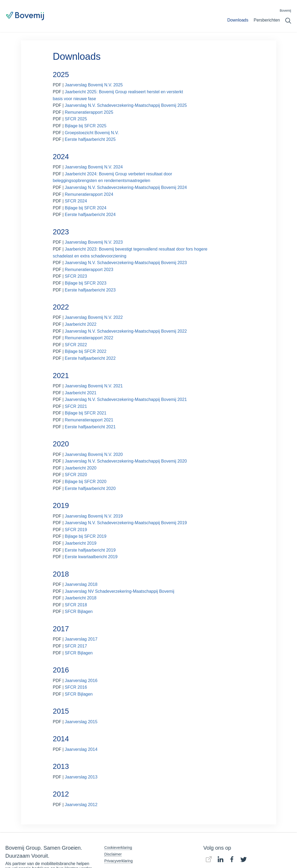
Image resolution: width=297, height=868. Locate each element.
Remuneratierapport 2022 (89, 338)
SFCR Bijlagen (79, 611)
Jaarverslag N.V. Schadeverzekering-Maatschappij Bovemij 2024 (127, 187)
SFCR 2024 (76, 201)
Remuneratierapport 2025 (89, 112)
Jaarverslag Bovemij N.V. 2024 (94, 167)
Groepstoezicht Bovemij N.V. (92, 133)
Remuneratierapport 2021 (89, 420)
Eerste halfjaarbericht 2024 (90, 215)
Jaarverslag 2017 (81, 639)
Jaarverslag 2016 (81, 681)
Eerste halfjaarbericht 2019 (90, 550)
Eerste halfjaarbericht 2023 (90, 290)
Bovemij (285, 11)
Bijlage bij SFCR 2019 (86, 536)
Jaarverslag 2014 (81, 749)
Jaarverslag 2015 (81, 722)
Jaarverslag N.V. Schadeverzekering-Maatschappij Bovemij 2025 (126, 105)
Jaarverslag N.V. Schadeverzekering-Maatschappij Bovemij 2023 (126, 263)
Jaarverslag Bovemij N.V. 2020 (94, 454)
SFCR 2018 (76, 605)
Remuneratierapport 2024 (89, 194)
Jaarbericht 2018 (81, 598)
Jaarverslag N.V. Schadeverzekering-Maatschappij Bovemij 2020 (127, 461)
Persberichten (267, 20)
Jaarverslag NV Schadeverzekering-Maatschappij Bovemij (120, 591)
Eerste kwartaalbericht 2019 (91, 557)
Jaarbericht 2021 (81, 393)
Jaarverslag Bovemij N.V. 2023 (94, 242)
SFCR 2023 (76, 276)
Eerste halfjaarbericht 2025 (90, 139)
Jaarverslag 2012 (81, 805)
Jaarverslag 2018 (81, 584)
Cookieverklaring (118, 848)
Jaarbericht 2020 (81, 468)
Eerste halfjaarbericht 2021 (90, 427)
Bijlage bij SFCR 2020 (86, 482)
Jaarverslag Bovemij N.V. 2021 (94, 386)
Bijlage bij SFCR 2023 (86, 283)
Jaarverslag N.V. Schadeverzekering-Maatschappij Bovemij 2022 (126, 331)
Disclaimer (113, 854)
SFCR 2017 (76, 646)
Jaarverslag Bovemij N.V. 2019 (94, 516)
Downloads (238, 20)
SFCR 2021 (76, 406)
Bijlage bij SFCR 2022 (86, 351)
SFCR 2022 (76, 345)
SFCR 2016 (76, 687)
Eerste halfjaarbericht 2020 (90, 488)
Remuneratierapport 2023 (89, 270)
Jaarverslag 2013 (81, 777)
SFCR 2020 (76, 475)
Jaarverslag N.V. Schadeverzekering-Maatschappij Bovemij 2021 (126, 399)
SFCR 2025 (76, 119)
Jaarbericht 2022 (81, 324)
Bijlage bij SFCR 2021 (86, 413)
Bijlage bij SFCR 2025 (86, 126)
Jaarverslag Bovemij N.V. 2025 (94, 85)
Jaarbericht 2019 (81, 543)
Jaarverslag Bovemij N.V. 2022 (94, 317)
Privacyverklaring (118, 861)
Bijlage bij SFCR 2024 (86, 208)
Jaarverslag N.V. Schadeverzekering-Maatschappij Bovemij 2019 (126, 523)
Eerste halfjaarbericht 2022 (90, 358)
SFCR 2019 (76, 530)
